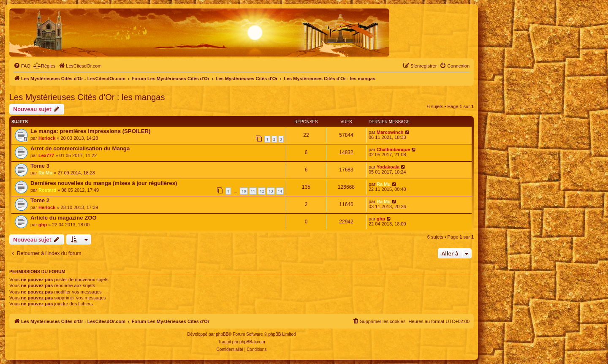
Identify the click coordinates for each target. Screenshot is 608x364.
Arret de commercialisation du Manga (80, 148)
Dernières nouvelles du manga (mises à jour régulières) (104, 183)
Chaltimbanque (393, 149)
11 (253, 191)
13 (271, 191)
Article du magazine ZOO (64, 218)
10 (244, 191)
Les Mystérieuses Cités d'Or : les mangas (87, 97)
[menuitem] (22, 66)
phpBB (222, 334)
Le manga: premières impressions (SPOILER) (90, 131)
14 (280, 191)
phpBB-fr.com (252, 342)
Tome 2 (40, 200)
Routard (47, 190)
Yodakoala (388, 167)
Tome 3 (40, 166)
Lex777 (46, 155)
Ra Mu (45, 173)
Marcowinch (390, 132)
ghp (43, 225)
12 (262, 191)
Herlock (47, 138)
